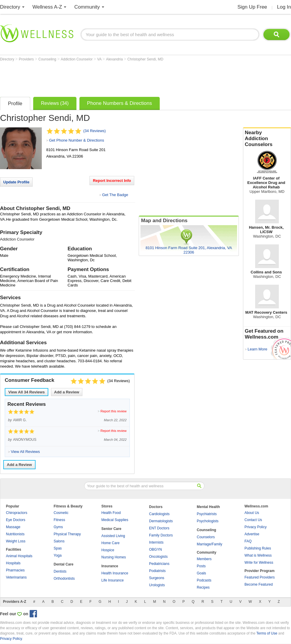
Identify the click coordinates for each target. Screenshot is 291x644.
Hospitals (13, 563)
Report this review (113, 411)
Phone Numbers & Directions (120, 103)
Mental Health (208, 507)
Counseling (48, 59)
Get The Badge (115, 195)
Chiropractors (17, 513)
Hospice (108, 550)
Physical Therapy (67, 534)
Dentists (60, 571)
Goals (201, 573)
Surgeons (157, 578)
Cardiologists (159, 514)
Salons (59, 541)
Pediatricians (159, 564)
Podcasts (204, 580)
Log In (284, 7)
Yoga (58, 555)
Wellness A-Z (47, 7)
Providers (27, 59)
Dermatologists (161, 521)
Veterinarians (16, 577)
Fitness (59, 520)
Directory (10, 7)
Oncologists (158, 557)
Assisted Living (113, 536)
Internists (156, 542)
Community (87, 7)
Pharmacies (15, 570)
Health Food (111, 513)
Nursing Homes (114, 557)
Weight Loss (16, 541)
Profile (15, 104)
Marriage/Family (210, 544)
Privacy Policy (256, 527)
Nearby (267, 139)
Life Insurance (112, 580)
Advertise (252, 534)
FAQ (248, 541)
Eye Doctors (16, 520)
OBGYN (155, 550)
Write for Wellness (259, 563)
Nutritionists (15, 534)
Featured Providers (260, 577)
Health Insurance (115, 573)
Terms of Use (267, 633)
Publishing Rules (258, 548)
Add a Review (67, 392)
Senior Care (111, 529)
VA (100, 59)
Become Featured (259, 584)
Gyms (58, 527)
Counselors (206, 537)
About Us (252, 513)
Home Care (110, 543)
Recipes (203, 587)
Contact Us (253, 520)
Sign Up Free (252, 7)
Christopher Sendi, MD (145, 59)
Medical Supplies (115, 520)
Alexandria (115, 59)
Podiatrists (157, 571)
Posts (201, 566)
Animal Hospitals (19, 556)
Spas (58, 548)
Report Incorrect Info (112, 181)
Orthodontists (64, 579)
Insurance (110, 566)
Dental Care (64, 564)
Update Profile (16, 182)
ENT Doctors (159, 528)
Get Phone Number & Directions (76, 140)
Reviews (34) (55, 103)
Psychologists (208, 521)
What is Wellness (258, 555)
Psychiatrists (207, 514)
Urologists (157, 585)
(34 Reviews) (95, 131)
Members (204, 559)
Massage (13, 527)
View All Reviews (27, 392)
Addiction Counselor (77, 59)
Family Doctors (161, 535)
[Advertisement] (108, 78)
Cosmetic (61, 513)
